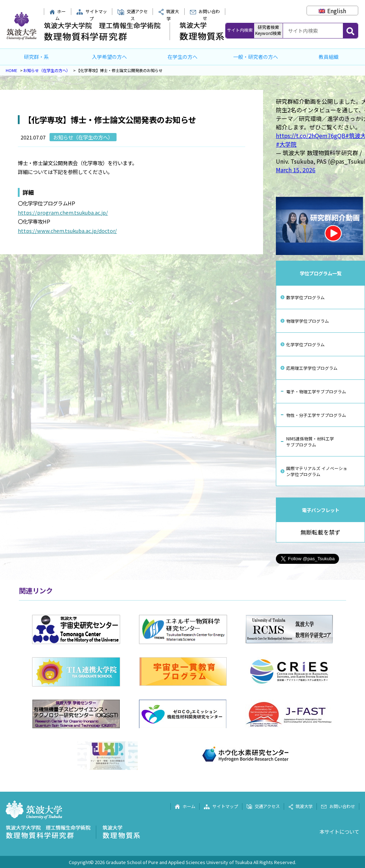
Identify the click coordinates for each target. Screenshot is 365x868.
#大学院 (286, 144)
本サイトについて (339, 831)
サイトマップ (92, 15)
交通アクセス (132, 15)
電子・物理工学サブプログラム (316, 391)
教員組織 (329, 57)
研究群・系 (36, 57)
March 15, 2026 (296, 170)
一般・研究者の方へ (256, 57)
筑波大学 (300, 806)
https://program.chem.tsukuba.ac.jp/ (63, 212)
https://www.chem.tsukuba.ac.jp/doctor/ (67, 231)
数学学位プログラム (305, 297)
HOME (11, 70)
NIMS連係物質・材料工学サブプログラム (310, 441)
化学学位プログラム (305, 344)
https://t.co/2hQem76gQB (311, 136)
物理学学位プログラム (308, 321)
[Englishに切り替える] (332, 11)
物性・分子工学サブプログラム (316, 415)
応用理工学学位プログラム (312, 368)
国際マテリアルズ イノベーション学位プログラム (317, 471)
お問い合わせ (205, 15)
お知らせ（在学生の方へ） (47, 70)
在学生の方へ (182, 57)
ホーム (58, 15)
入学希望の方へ (109, 57)
